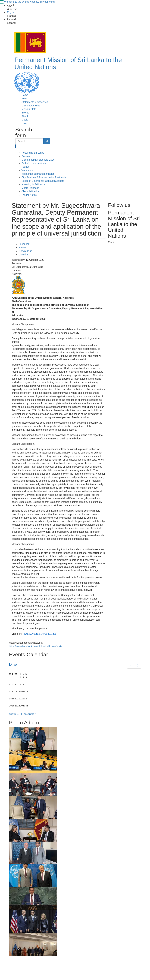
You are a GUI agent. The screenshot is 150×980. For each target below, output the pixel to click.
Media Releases (30, 188)
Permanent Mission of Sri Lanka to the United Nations (68, 63)
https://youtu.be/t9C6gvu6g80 (40, 634)
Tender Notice (29, 195)
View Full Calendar (22, 714)
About (25, 116)
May (13, 665)
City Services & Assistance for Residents (44, 177)
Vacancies (27, 170)
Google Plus (25, 251)
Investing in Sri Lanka (33, 184)
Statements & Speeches (35, 102)
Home (25, 95)
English (11, 12)
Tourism (26, 167)
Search (16, 146)
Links (24, 123)
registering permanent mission (38, 174)
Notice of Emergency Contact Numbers (43, 181)
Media (25, 120)
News (25, 99)
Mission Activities (31, 106)
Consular (26, 156)
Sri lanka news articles (34, 163)
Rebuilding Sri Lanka (33, 153)
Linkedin (23, 255)
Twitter (22, 248)
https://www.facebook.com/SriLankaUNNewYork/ (35, 646)
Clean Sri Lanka (30, 191)
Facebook (24, 244)
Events (25, 113)
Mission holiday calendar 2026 (38, 160)
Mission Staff (29, 109)
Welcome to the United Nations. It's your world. (30, 2)
